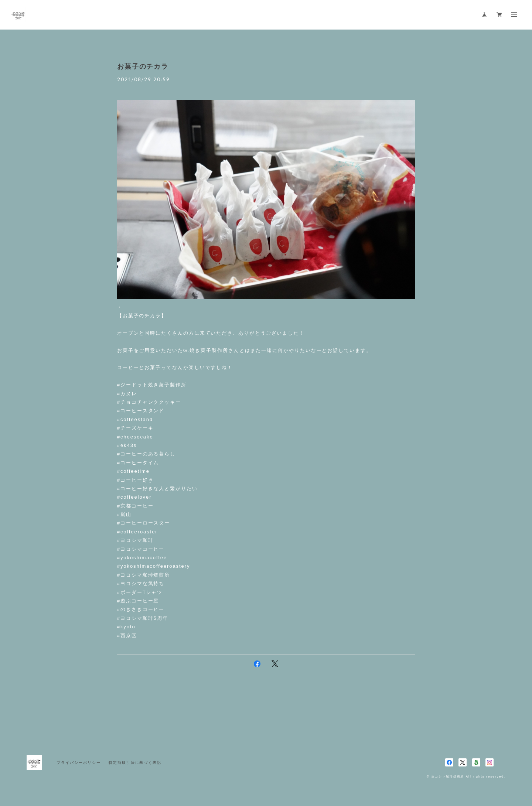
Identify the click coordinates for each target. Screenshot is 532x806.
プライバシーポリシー (79, 763)
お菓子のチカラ (143, 66)
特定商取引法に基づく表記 (135, 763)
